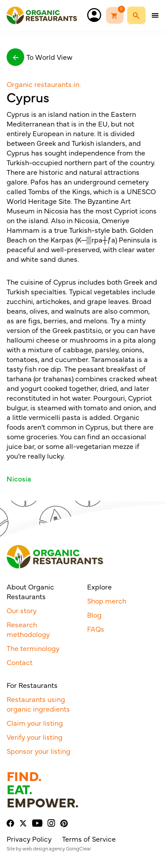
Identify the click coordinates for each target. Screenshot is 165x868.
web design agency (44, 848)
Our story (22, 610)
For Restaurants (32, 685)
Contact (20, 662)
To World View (39, 57)
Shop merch (107, 600)
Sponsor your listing (38, 751)
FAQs (96, 629)
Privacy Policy (29, 839)
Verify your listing (35, 737)
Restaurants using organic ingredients (38, 704)
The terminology (33, 648)
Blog (94, 615)
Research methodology (28, 629)
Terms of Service (89, 839)
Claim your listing (35, 723)
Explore (99, 586)
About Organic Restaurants (30, 591)
